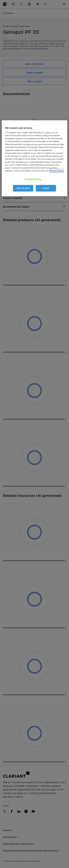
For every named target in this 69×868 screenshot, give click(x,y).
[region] (35, 158)
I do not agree (23, 188)
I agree (46, 188)
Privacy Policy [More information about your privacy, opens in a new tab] (57, 171)
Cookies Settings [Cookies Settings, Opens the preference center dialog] (33, 179)
